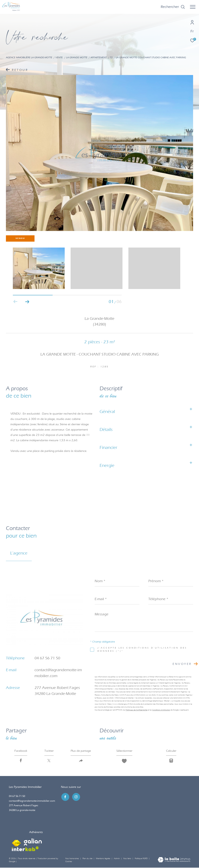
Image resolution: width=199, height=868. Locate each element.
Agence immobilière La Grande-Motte (29, 57)
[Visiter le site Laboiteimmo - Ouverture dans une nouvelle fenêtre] (174, 860)
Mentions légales (103, 859)
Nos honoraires (72, 859)
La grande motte (77, 57)
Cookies (69, 862)
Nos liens (128, 859)
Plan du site (88, 859)
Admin (117, 859)
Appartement (99, 57)
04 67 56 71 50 (47, 658)
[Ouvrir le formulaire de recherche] (173, 7)
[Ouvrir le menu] (193, 7)
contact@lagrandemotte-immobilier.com (32, 801)
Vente (59, 57)
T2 (111, 57)
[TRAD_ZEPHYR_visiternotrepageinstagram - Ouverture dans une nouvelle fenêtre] (76, 797)
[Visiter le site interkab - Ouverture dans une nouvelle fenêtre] (25, 849)
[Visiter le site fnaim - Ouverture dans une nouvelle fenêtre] (16, 843)
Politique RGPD (141, 859)
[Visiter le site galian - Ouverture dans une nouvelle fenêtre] (33, 842)
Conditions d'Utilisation (161, 710)
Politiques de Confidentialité (136, 710)
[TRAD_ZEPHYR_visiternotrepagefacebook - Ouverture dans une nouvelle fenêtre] (65, 797)
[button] (27, 302)
